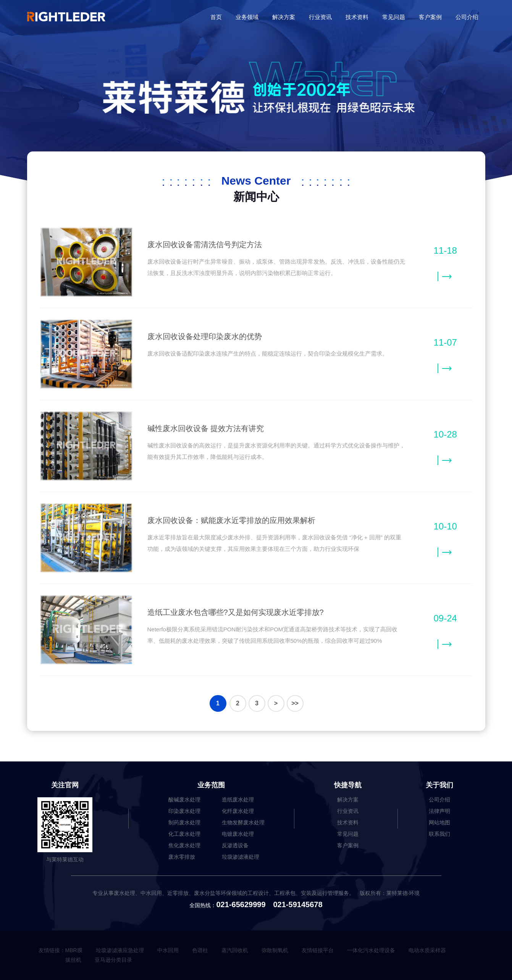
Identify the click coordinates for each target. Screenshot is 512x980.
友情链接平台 (318, 950)
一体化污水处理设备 (371, 950)
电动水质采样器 (427, 950)
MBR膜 (74, 950)
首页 (216, 17)
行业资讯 (320, 17)
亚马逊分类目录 (113, 960)
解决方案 (284, 17)
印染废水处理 (184, 811)
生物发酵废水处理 (243, 822)
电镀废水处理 (238, 834)
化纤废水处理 (238, 811)
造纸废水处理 (238, 800)
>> (295, 703)
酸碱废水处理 (184, 800)
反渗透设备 (235, 845)
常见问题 (394, 17)
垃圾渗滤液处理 (241, 857)
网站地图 (439, 822)
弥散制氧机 (275, 950)
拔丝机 (73, 960)
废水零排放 (182, 857)
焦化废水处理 (184, 845)
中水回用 (168, 950)
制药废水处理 (184, 822)
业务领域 (247, 17)
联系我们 (439, 834)
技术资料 (357, 17)
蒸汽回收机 (235, 950)
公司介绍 (467, 17)
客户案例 (430, 17)
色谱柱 (200, 950)
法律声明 (439, 811)
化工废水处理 (184, 834)
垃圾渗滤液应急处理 (120, 950)
